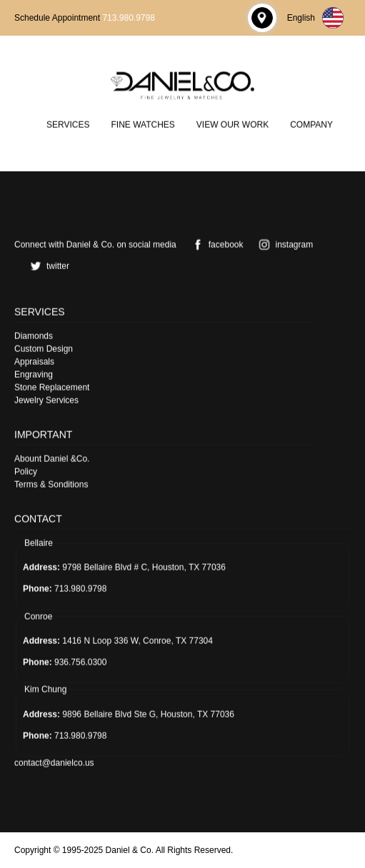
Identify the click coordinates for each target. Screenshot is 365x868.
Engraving (34, 374)
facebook (215, 244)
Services (68, 124)
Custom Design (44, 348)
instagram (283, 244)
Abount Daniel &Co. (52, 458)
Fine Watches (142, 124)
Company (311, 124)
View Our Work (232, 124)
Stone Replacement (52, 387)
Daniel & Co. (130, 850)
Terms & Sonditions (51, 484)
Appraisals (34, 361)
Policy (26, 471)
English (315, 18)
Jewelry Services (46, 400)
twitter (47, 266)
